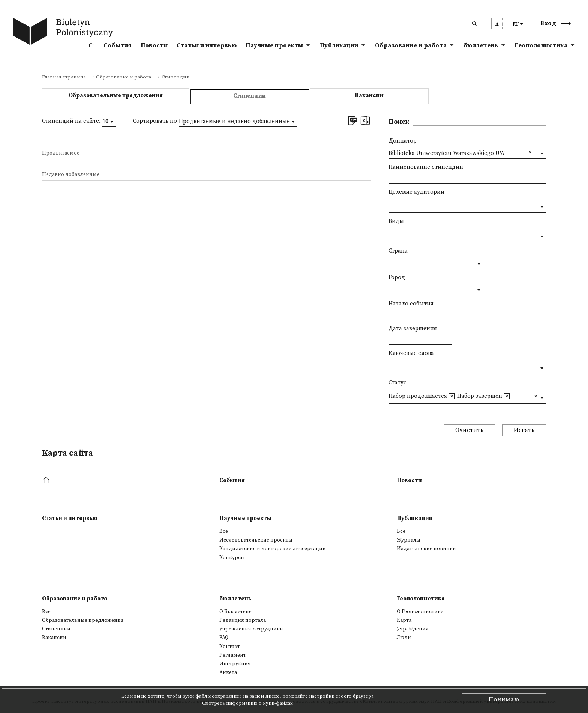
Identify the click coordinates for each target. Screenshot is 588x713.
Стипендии (56, 629)
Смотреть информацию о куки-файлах (247, 703)
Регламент (233, 655)
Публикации (339, 45)
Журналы (409, 540)
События (118, 45)
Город (397, 278)
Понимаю (504, 699)
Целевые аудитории (416, 192)
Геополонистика (541, 45)
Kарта (404, 620)
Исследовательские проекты (256, 540)
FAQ (224, 638)
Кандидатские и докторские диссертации (273, 549)
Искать (524, 430)
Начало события (411, 304)
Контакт (230, 647)
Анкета (228, 672)
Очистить (469, 430)
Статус (397, 383)
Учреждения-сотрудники (251, 629)
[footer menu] (47, 481)
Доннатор (403, 141)
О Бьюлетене (235, 612)
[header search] (413, 24)
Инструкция (235, 664)
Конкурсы (232, 558)
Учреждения (413, 629)
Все (224, 531)
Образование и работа (411, 45)
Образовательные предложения (116, 96)
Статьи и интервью (207, 45)
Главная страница (64, 77)
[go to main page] (64, 33)
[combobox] (109, 122)
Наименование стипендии (426, 167)
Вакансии (369, 96)
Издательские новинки (426, 549)
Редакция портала (243, 620)
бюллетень (481, 45)
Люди (404, 638)
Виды (396, 221)
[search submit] (474, 24)
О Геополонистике (420, 612)
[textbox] (391, 205)
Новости (154, 45)
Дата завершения (413, 329)
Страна (398, 251)
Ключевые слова (411, 353)
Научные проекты (274, 45)
